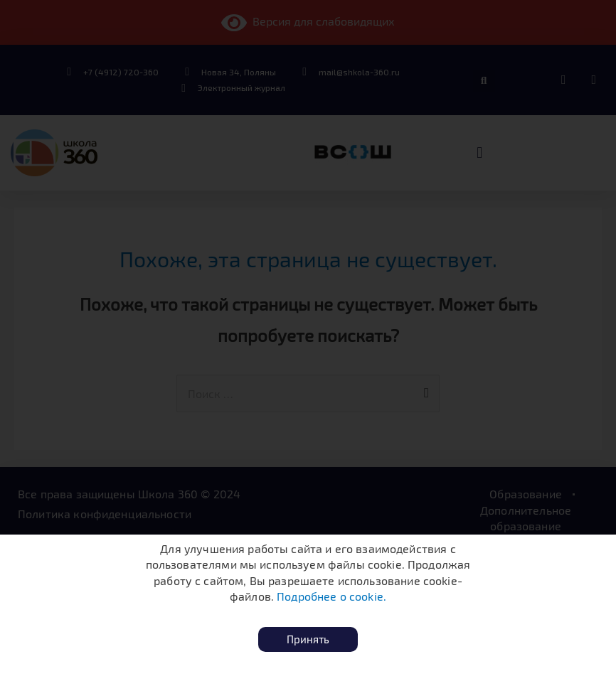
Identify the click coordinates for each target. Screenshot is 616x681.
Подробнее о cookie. (331, 596)
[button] (308, 639)
